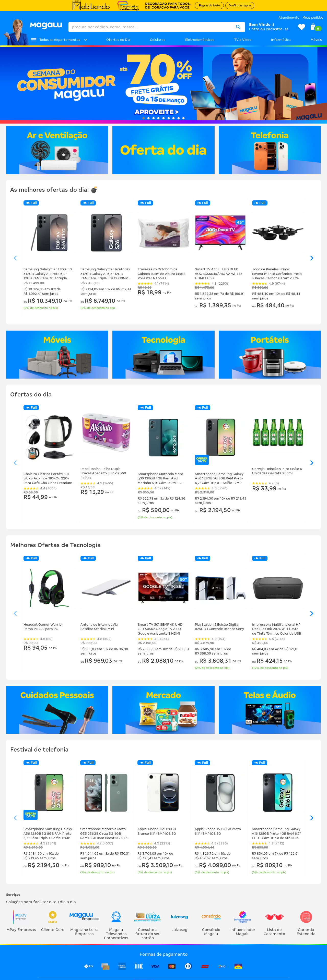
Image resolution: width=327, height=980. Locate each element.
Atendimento (289, 18)
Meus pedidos (313, 18)
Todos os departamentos (60, 40)
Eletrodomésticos (200, 40)
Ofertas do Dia (118, 40)
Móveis (316, 40)
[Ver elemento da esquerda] (15, 258)
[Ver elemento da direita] (312, 258)
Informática (281, 40)
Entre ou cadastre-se (269, 29)
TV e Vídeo (243, 40)
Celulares (158, 40)
